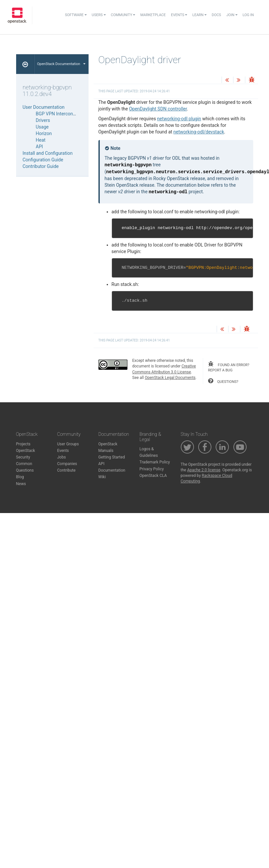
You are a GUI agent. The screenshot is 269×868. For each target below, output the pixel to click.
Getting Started (112, 457)
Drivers (43, 120)
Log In (248, 15)
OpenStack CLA (153, 476)
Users (99, 15)
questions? (223, 381)
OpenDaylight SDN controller (158, 109)
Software (76, 15)
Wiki (102, 477)
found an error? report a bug (229, 367)
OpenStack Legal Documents (170, 378)
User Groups (68, 444)
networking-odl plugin (179, 119)
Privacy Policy (152, 469)
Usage (42, 127)
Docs (216, 15)
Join (232, 15)
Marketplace (153, 15)
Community (123, 15)
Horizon (44, 133)
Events (179, 15)
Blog (20, 477)
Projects (23, 444)
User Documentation (44, 107)
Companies (67, 464)
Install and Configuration (48, 153)
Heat (41, 140)
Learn (199, 15)
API (40, 147)
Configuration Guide (43, 160)
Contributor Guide (41, 166)
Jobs (62, 457)
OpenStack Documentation (61, 64)
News (21, 484)
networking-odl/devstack (199, 132)
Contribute (67, 470)
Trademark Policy (155, 462)
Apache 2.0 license (204, 470)
